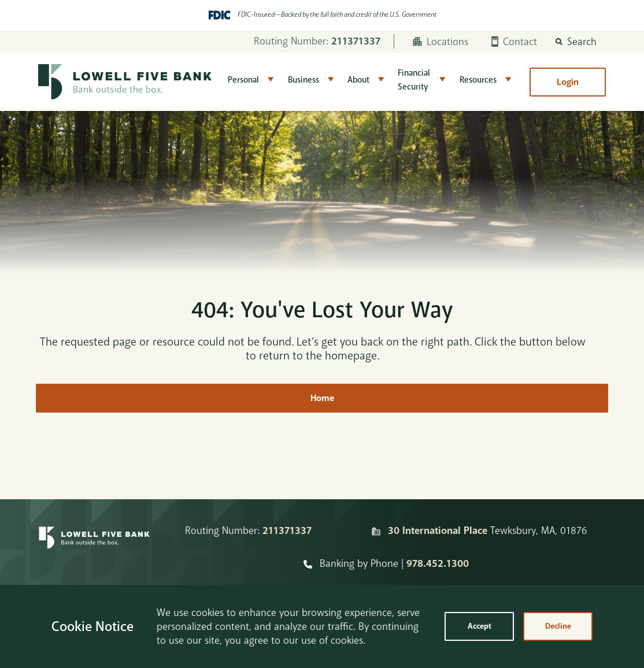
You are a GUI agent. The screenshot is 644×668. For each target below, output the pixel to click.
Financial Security (414, 80)
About (358, 80)
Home (322, 398)
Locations (441, 42)
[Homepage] (94, 547)
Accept (480, 626)
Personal (243, 80)
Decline (558, 626)
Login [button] (568, 82)
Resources (478, 80)
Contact (514, 42)
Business (304, 80)
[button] (576, 42)
